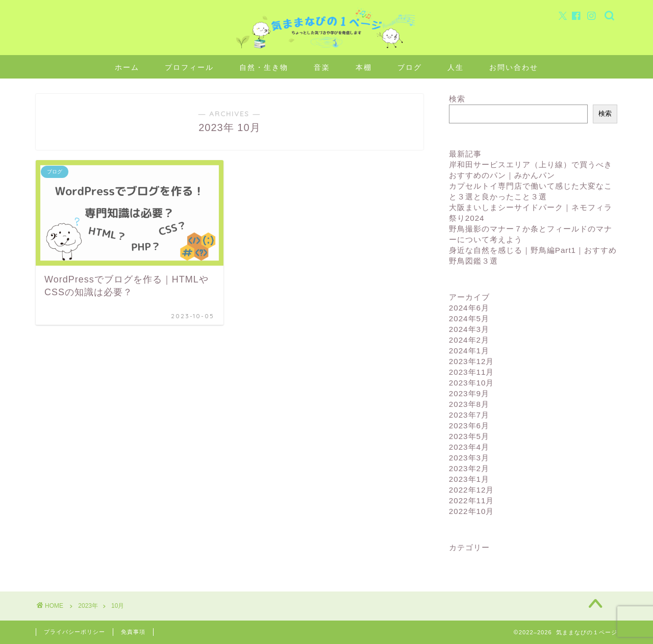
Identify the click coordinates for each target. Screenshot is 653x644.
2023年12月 (472, 361)
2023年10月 (472, 383)
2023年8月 (469, 404)
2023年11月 (472, 372)
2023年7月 (469, 415)
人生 (456, 67)
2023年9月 (469, 393)
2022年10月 (472, 511)
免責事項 (133, 632)
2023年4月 (469, 447)
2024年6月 (469, 308)
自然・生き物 (264, 67)
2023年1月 (469, 479)
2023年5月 (469, 436)
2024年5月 (469, 318)
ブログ (410, 67)
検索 (457, 99)
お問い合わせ (514, 67)
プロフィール (189, 67)
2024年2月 (469, 340)
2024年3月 (469, 329)
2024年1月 (469, 351)
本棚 (364, 67)
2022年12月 (472, 490)
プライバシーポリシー (74, 632)
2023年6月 (469, 426)
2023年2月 (469, 468)
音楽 (322, 67)
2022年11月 (472, 500)
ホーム (127, 67)
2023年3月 (469, 458)
